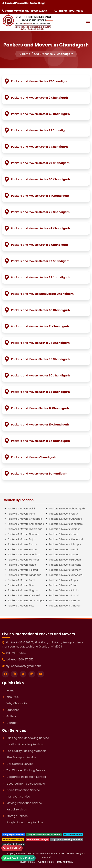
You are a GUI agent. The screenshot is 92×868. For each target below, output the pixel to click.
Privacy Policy (27, 862)
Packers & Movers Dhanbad (24, 555)
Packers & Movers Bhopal (22, 544)
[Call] (12, 848)
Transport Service (18, 797)
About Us (12, 697)
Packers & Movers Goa (21, 585)
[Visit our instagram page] (14, 674)
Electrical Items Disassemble (26, 784)
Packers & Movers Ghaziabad (25, 519)
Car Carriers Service (20, 764)
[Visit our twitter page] (23, 674)
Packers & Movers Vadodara (66, 575)
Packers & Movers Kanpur (23, 549)
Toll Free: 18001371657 (69, 11)
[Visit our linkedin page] (32, 674)
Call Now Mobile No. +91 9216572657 (24, 11)
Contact (12, 723)
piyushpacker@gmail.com (23, 666)
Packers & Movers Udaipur (65, 529)
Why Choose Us (17, 703)
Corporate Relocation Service (26, 777)
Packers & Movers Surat (21, 580)
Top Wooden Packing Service (26, 770)
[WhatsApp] (18, 858)
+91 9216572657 (16, 653)
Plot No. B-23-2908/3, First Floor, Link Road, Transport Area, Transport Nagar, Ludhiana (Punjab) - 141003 (43, 645)
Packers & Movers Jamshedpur (26, 601)
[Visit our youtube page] (41, 674)
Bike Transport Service (21, 757)
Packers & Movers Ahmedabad (26, 524)
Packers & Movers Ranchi (64, 595)
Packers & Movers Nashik (64, 549)
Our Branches (43, 54)
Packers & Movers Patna (63, 585)
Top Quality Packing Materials (26, 751)
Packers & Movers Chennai (23, 534)
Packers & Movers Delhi (21, 509)
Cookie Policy (46, 862)
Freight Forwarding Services (25, 822)
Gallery (11, 716)
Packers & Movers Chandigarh (67, 509)
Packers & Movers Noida (22, 565)
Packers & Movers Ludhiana (65, 565)
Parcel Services (17, 810)
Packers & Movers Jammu (64, 601)
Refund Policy (65, 862)
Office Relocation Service (23, 790)
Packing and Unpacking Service (28, 738)
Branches (13, 710)
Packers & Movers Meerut (64, 555)
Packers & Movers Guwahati (66, 519)
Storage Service (17, 816)
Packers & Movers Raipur (64, 580)
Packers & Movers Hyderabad (25, 529)
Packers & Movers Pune (21, 514)
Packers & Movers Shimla (64, 590)
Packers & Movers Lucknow (65, 570)
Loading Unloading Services (25, 744)
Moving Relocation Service (24, 803)
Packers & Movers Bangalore (66, 524)
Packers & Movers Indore (64, 534)
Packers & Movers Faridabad (24, 575)
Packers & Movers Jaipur (64, 514)
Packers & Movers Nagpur (23, 590)
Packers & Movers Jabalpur (65, 544)
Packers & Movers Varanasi (24, 595)
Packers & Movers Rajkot (22, 539)
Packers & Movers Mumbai (23, 560)
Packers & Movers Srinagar (65, 606)
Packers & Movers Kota (21, 606)
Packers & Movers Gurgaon (65, 560)
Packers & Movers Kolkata (23, 570)
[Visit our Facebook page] (5, 674)
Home (24, 54)
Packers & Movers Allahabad (66, 539)
